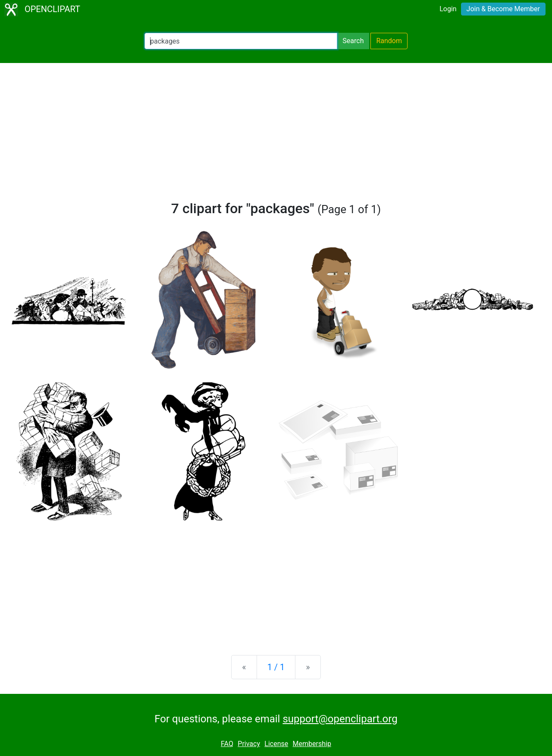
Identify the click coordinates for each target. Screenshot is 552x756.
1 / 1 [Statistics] (276, 667)
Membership (312, 744)
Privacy (249, 744)
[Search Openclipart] (241, 41)
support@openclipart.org (340, 719)
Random (389, 41)
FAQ (227, 744)
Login (448, 9)
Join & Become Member (503, 9)
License (276, 744)
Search (353, 41)
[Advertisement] (276, 135)
